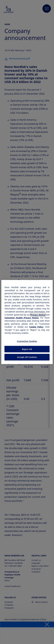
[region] (27, 322)
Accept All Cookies (27, 357)
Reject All (27, 349)
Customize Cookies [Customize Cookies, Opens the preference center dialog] (27, 341)
